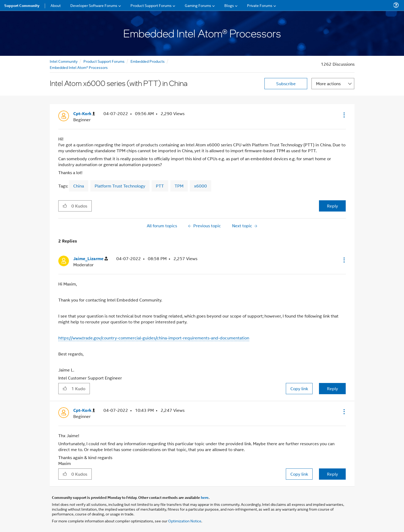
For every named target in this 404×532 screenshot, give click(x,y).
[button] (344, 115)
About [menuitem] (56, 5)
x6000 (201, 186)
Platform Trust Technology (120, 186)
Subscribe (286, 83)
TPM (179, 186)
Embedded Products (148, 61)
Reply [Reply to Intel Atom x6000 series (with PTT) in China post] (332, 206)
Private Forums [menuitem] (260, 5)
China (79, 186)
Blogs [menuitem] (229, 5)
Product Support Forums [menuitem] (151, 5)
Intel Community (64, 61)
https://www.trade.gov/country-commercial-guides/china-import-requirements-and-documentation (154, 338)
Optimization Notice (185, 521)
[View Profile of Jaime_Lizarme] (91, 259)
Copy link (299, 388)
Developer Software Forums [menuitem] (94, 5)
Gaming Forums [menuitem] (198, 5)
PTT (160, 186)
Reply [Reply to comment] (332, 388)
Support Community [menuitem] (22, 5)
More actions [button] (328, 83)
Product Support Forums (104, 61)
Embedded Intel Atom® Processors (79, 67)
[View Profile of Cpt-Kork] (84, 114)
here (205, 497)
